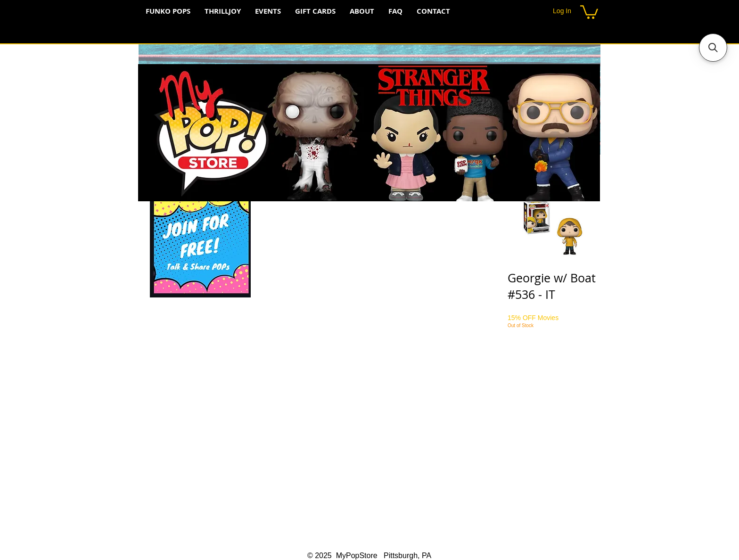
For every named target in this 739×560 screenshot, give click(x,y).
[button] (589, 11)
